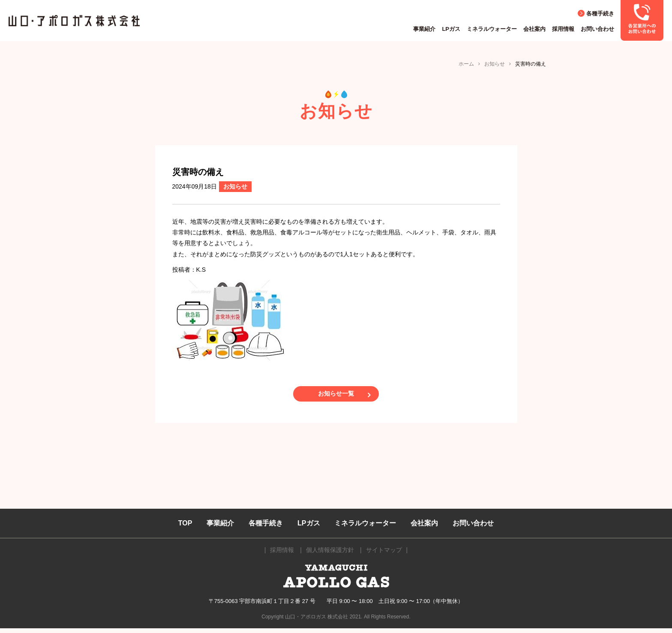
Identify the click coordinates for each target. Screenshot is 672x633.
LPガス (451, 29)
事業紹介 (424, 29)
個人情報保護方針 (330, 555)
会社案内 (534, 29)
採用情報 (563, 29)
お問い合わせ (597, 29)
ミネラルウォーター (492, 29)
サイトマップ (384, 555)
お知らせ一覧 (336, 396)
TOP (185, 528)
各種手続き (600, 13)
